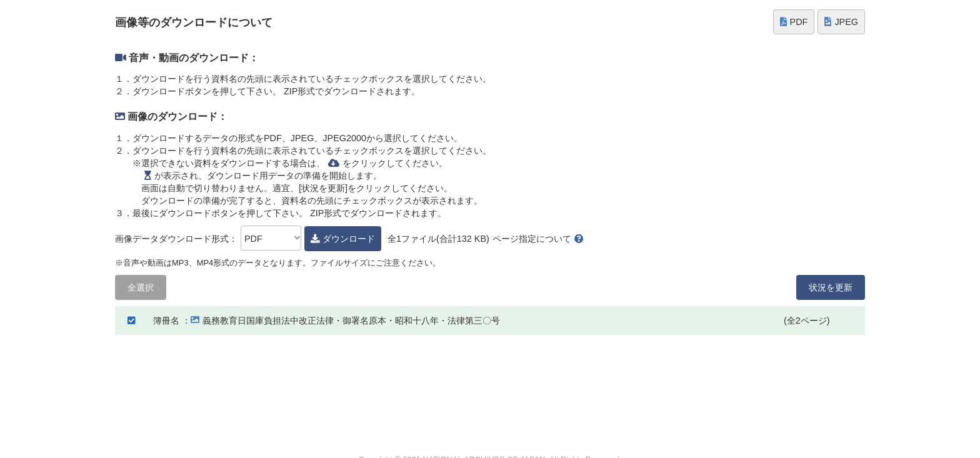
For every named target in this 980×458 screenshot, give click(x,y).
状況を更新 (831, 287)
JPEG (841, 22)
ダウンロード (343, 239)
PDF (794, 22)
